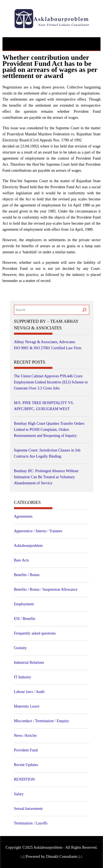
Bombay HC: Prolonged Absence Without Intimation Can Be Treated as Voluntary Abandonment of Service (46, 477)
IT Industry (23, 677)
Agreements (23, 516)
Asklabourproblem (28, 546)
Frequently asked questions (35, 633)
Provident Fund (26, 750)
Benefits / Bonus (27, 575)
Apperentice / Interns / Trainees (38, 531)
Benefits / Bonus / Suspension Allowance (46, 589)
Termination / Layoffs (31, 823)
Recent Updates (26, 765)
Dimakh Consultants (62, 857)
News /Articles (26, 736)
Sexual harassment (28, 809)
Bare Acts (22, 560)
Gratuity (20, 648)
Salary (19, 794)
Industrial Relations (29, 663)
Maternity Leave (27, 706)
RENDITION (24, 779)
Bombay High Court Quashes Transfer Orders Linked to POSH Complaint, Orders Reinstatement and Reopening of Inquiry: (49, 430)
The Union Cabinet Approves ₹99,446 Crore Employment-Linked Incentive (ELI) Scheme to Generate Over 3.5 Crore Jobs (51, 382)
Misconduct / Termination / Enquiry (42, 721)
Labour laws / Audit (29, 692)
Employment (24, 604)
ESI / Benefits (25, 619)
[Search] (84, 310)
